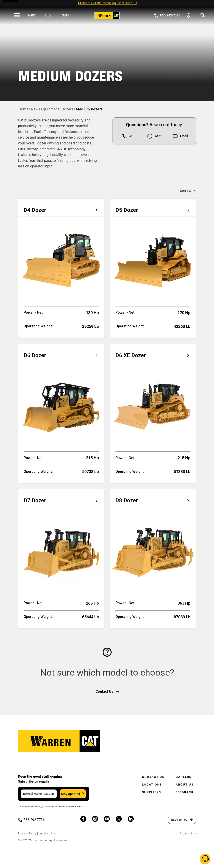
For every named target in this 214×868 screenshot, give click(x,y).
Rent (32, 15)
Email (180, 136)
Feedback (185, 792)
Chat (154, 136)
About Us (185, 785)
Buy (48, 15)
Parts (65, 15)
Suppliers (152, 792)
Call (128, 136)
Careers (184, 777)
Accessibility (188, 834)
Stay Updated (71, 794)
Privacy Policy (27, 834)
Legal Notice (47, 834)
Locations (152, 785)
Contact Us (153, 777)
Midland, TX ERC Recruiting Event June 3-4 (108, 3)
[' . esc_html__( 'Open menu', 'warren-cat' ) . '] (17, 16)
